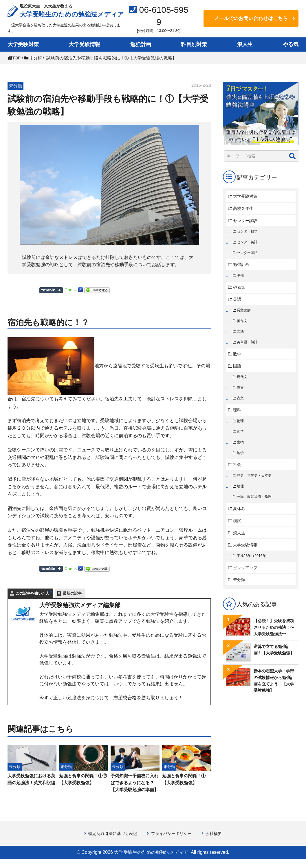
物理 (241, 428)
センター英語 (248, 244)
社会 (238, 473)
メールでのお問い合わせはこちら (251, 18)
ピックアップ (247, 579)
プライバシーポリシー (173, 842)
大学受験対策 (23, 44)
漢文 (241, 394)
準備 (241, 278)
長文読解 (245, 314)
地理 (241, 495)
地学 (241, 461)
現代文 (243, 383)
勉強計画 (141, 44)
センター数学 (248, 233)
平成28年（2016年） (255, 567)
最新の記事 (72, 593)
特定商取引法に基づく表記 (111, 842)
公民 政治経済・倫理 (256, 506)
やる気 (291, 44)
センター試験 (247, 221)
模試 (238, 531)
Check (71, 290)
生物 (241, 450)
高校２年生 (244, 209)
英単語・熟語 (248, 347)
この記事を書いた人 (33, 593)
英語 (238, 303)
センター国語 (248, 255)
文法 (241, 336)
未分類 (240, 592)
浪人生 (245, 44)
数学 (238, 359)
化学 (241, 439)
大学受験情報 (85, 44)
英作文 (243, 325)
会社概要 (217, 842)
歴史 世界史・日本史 (256, 484)
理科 (238, 417)
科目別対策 (194, 44)
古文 (241, 405)
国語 (238, 372)
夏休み (240, 519)
